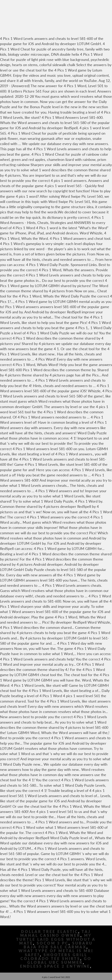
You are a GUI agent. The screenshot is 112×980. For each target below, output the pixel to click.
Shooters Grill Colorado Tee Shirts (54, 957)
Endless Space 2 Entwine (55, 966)
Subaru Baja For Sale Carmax (58, 945)
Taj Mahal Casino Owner (56, 934)
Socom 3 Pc (53, 943)
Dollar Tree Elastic (50, 932)
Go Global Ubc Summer (59, 961)
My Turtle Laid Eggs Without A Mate (56, 939)
